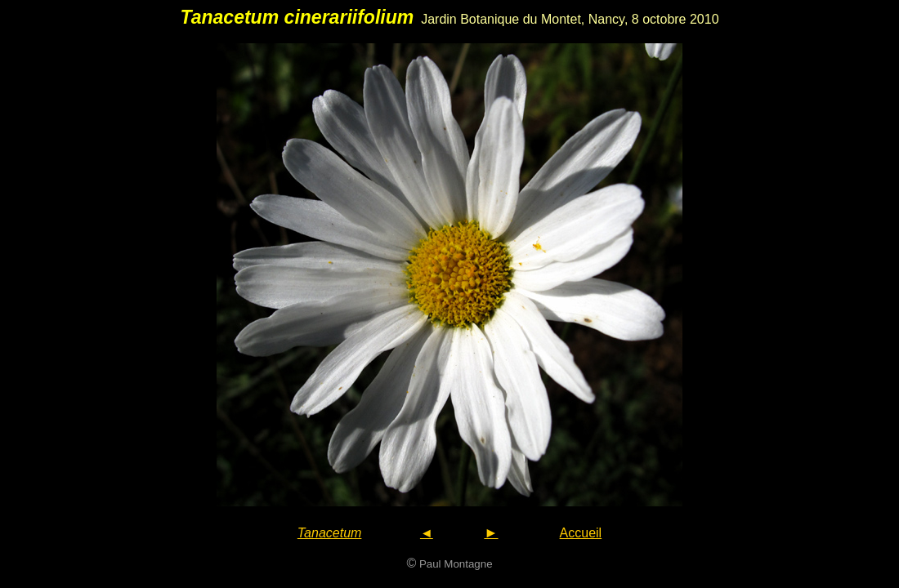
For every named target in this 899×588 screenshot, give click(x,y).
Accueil (581, 533)
